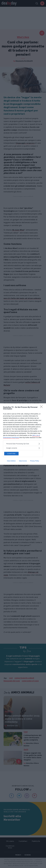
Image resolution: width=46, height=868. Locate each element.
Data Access (23, 461)
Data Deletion (11, 461)
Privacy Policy (35, 461)
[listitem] (23, 444)
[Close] (42, 407)
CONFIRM (11, 454)
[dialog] (23, 434)
